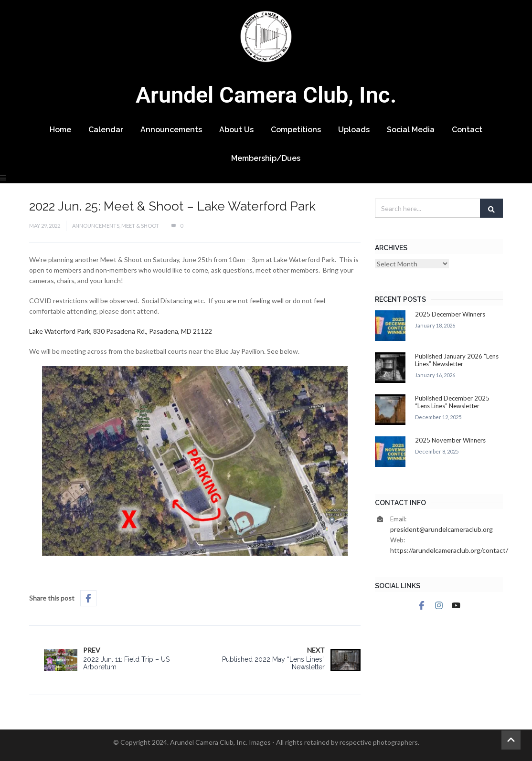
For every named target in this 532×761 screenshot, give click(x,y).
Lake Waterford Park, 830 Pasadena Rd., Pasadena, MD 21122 (121, 331)
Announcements (171, 130)
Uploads (354, 130)
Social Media (411, 130)
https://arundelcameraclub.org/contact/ (449, 550)
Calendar (106, 130)
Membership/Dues (266, 158)
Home (60, 130)
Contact (467, 130)
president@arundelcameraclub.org (442, 529)
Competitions (296, 130)
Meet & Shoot (140, 226)
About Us (236, 130)
